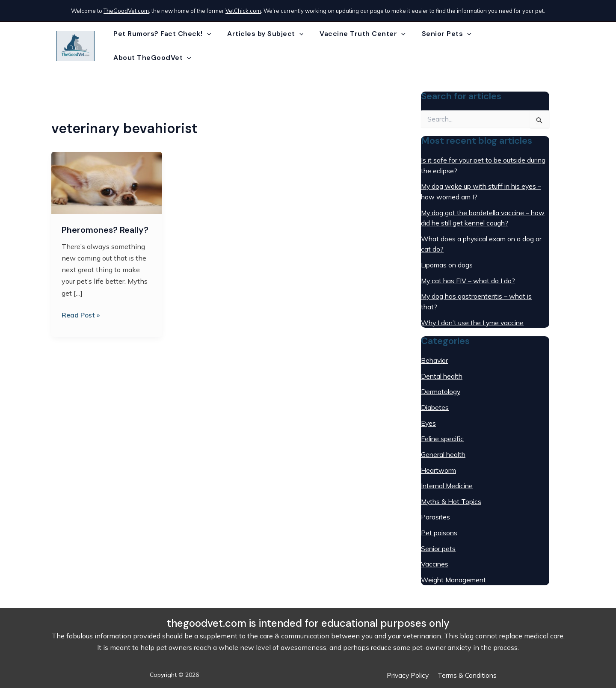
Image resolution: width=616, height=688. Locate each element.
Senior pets (439, 537)
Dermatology (441, 383)
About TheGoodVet (519, 44)
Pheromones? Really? (105, 225)
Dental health (443, 368)
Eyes (429, 414)
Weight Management (455, 568)
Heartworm (439, 460)
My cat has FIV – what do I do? (469, 273)
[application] (210, 44)
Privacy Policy (408, 675)
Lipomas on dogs (448, 258)
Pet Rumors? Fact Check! (165, 44)
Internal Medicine (448, 475)
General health (444, 445)
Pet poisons (440, 522)
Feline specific (443, 429)
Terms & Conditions (468, 675)
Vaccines (435, 552)
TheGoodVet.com (126, 11)
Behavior (435, 352)
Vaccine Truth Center (360, 44)
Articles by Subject (266, 44)
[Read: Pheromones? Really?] (107, 178)
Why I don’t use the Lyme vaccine (474, 314)
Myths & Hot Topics (452, 491)
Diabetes (435, 398)
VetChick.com (243, 11)
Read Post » (81, 309)
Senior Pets (441, 44)
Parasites (436, 506)
